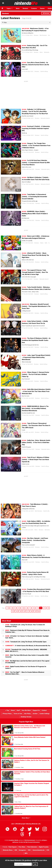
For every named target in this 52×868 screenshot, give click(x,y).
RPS (26, 853)
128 (18, 58)
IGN (16, 850)
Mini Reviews (43, 35)
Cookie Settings (45, 714)
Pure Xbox (22, 847)
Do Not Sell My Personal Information (29, 842)
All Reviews (46, 13)
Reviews (36, 35)
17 (18, 139)
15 (20, 611)
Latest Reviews (10, 18)
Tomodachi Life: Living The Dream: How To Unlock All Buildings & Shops (25, 626)
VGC (29, 850)
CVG (48, 850)
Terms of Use (18, 714)
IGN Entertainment (30, 840)
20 (39, 611)
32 (18, 419)
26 (18, 551)
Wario (42, 243)
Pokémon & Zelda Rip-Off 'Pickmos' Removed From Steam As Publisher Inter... (27, 631)
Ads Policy (27, 714)
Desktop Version (26, 717)
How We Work (26, 710)
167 (18, 585)
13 (18, 75)
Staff (18, 710)
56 (18, 122)
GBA (46, 243)
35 (18, 207)
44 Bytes (44, 840)
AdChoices (15, 842)
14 (17, 611)
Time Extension (32, 847)
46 (18, 249)
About (13, 710)
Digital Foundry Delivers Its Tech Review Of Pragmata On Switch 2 (26, 667)
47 (18, 534)
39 (18, 402)
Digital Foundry (44, 847)
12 (18, 156)
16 (24, 611)
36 (18, 173)
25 (18, 190)
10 (41, 608)
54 (18, 300)
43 (18, 453)
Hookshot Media (14, 840)
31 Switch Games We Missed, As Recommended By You (28, 646)
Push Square (13, 847)
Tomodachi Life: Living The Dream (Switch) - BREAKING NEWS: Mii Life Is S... (26, 650)
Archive (35, 714)
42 (18, 517)
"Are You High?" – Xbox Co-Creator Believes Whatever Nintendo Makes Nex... (25, 673)
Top (7, 710)
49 (18, 368)
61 (18, 602)
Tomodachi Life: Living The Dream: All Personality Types (26, 642)
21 (18, 224)
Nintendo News (8, 850)
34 (18, 568)
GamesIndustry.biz (39, 850)
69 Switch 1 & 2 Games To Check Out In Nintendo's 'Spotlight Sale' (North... (27, 637)
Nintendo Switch (45, 118)
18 (18, 470)
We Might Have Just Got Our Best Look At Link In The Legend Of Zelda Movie (27, 662)
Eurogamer (22, 850)
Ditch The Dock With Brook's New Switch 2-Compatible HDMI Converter (27, 656)
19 (35, 611)
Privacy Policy (7, 714)
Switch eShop (44, 71)
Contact (44, 710)
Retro (41, 52)
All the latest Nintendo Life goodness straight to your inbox (26, 860)
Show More (26, 818)
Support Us (36, 710)
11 (44, 608)
